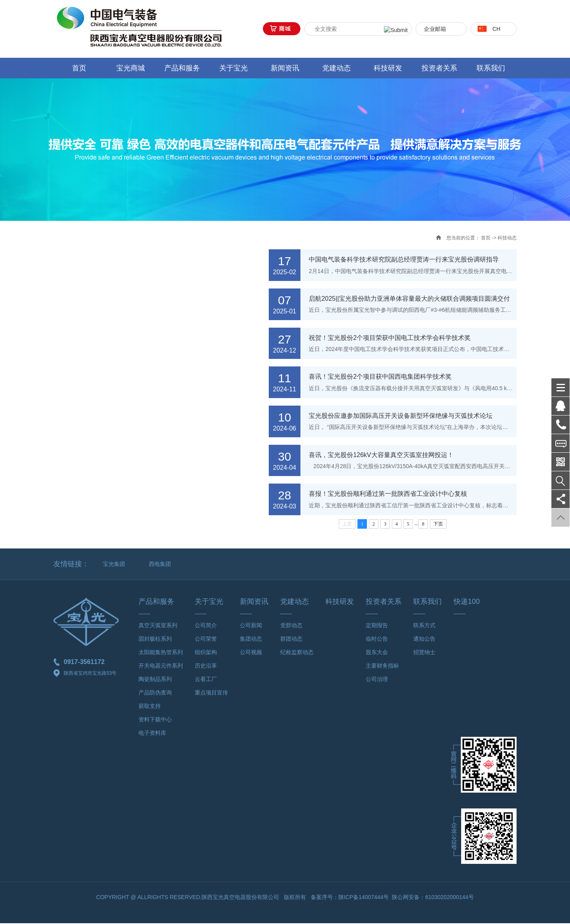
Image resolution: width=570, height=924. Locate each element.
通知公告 (424, 639)
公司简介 (206, 626)
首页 (79, 68)
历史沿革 (206, 666)
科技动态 (507, 238)
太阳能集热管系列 (161, 653)
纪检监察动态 (297, 653)
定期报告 (377, 626)
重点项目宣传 (211, 693)
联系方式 (424, 626)
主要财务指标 (382, 666)
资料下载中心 (155, 720)
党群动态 (291, 626)
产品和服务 (182, 68)
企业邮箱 (435, 29)
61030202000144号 (449, 898)
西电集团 (160, 565)
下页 (438, 525)
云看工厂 (206, 680)
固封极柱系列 (155, 639)
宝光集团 (114, 565)
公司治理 (377, 680)
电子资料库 (152, 734)
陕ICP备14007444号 (364, 898)
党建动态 (336, 68)
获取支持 (150, 707)
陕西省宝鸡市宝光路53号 (85, 674)
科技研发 (388, 68)
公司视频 (251, 653)
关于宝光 (234, 68)
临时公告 (377, 639)
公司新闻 (251, 626)
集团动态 (251, 639)
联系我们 (491, 68)
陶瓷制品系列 (155, 680)
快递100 (467, 602)
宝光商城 (131, 68)
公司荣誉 (206, 639)
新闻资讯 (285, 68)
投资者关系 (439, 68)
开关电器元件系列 (161, 666)
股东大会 (377, 653)
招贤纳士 (424, 653)
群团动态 (291, 639)
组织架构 (206, 653)
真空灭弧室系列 (158, 626)
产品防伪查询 (155, 693)
